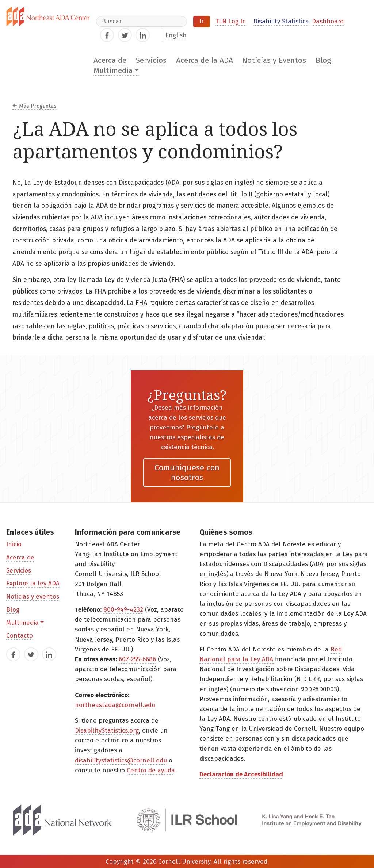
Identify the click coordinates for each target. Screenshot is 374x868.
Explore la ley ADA (33, 583)
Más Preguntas (38, 106)
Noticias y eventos (33, 596)
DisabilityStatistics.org (107, 731)
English (176, 35)
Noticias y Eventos (274, 60)
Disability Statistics (281, 21)
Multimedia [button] (113, 71)
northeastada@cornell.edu (115, 705)
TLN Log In (231, 21)
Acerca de (110, 60)
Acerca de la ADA (205, 60)
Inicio (14, 544)
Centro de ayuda (151, 770)
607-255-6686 (137, 659)
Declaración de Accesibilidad (241, 774)
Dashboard (328, 21)
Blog (323, 60)
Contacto (20, 636)
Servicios (151, 60)
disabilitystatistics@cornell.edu (121, 760)
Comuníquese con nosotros (187, 472)
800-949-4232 (123, 610)
